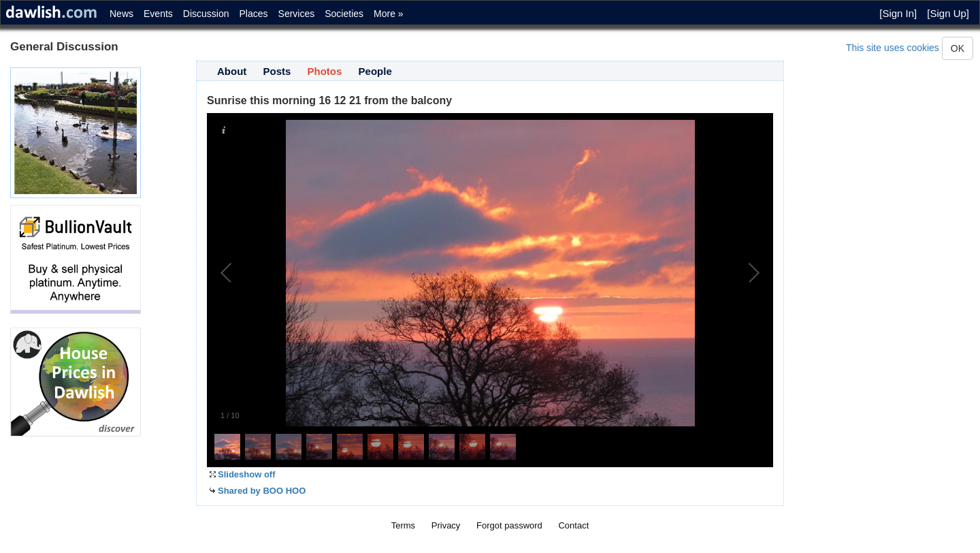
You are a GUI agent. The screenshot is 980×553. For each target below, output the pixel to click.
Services (297, 14)
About (232, 71)
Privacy (446, 525)
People (375, 71)
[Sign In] (898, 13)
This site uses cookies (893, 48)
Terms (403, 525)
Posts (277, 71)
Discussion (206, 14)
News (121, 14)
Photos (325, 71)
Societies (344, 14)
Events (158, 14)
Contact (573, 525)
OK (958, 48)
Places (254, 14)
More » (389, 14)
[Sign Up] (948, 13)
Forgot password (509, 525)
